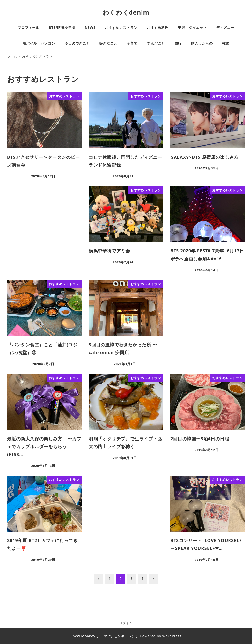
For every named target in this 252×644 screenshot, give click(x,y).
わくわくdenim (126, 12)
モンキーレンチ (126, 636)
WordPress (172, 636)
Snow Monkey (83, 636)
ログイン (126, 623)
